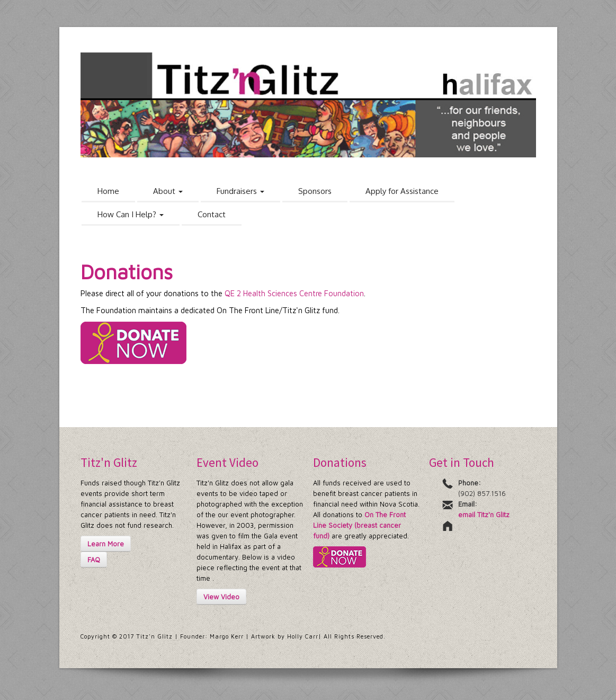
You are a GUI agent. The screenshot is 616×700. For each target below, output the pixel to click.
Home (108, 191)
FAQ (94, 560)
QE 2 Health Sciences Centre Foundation (294, 293)
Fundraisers (240, 191)
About (168, 191)
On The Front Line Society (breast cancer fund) (359, 525)
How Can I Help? (131, 214)
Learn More (106, 544)
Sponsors (315, 191)
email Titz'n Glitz (484, 515)
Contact (212, 214)
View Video (221, 597)
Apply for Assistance (402, 191)
